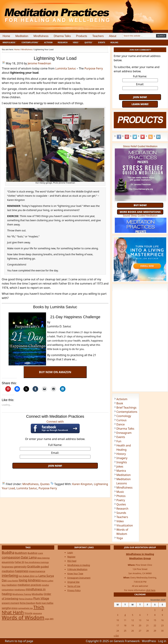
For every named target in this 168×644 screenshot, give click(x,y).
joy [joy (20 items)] (37, 576)
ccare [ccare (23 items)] (41, 553)
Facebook (119, 137)
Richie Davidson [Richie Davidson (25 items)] (28, 603)
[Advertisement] (55, 474)
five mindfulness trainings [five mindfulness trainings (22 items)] (37, 562)
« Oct (116, 636)
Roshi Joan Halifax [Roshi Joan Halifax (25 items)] (45, 603)
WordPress (149, 641)
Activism (48, 43)
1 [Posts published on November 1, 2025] (155, 610)
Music (120, 492)
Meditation (22, 36)
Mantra (121, 471)
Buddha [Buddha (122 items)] (8, 553)
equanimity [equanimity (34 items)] (8, 562)
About (113, 36)
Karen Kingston (82, 484)
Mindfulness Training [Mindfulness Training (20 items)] (22, 594)
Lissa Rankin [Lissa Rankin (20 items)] (13, 581)
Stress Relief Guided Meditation (140, 146)
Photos (121, 496)
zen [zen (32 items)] (52, 619)
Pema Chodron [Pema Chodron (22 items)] (26, 599)
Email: (55, 453)
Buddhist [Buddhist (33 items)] (33, 553)
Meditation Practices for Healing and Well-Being (40, 12)
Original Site (73, 582)
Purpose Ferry (94, 68)
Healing (114, 43)
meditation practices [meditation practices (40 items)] (29, 585)
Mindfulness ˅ (9, 43)
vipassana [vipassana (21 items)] (37, 613)
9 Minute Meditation (77, 569)
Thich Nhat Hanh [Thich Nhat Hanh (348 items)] (23, 610)
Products (81, 36)
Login (70, 553)
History (121, 454)
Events (102, 43)
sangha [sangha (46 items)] (6, 608)
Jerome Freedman (39, 63)
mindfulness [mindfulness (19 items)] (20, 590)
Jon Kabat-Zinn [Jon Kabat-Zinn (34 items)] (27, 576)
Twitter (135, 137)
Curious (121, 420)
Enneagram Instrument (79, 578)
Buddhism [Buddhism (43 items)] (21, 553)
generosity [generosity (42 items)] (20, 567)
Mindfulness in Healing (79, 565)
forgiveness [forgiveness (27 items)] (8, 567)
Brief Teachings (126, 408)
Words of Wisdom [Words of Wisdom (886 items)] (23, 618)
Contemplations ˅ (30, 43)
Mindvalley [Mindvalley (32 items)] (37, 594)
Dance (120, 424)
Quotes (45, 484)
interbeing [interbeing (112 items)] (10, 576)
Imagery (122, 458)
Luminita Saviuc (66, 68)
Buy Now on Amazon (55, 372)
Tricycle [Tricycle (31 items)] (28, 613)
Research (63, 43)
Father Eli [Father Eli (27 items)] (19, 562)
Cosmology (124, 416)
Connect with (55, 426)
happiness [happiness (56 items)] (22, 571)
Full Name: (55, 445)
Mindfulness (41, 36)
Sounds (121, 513)
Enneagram (124, 433)
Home (6, 36)
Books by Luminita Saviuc (55, 307)
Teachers (98, 36)
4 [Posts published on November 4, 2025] (125, 615)
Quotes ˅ (89, 43)
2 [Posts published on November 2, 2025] (162, 610)
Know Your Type (75, 574)
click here (151, 590)
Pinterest (127, 137)
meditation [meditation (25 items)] (12, 585)
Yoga (120, 538)
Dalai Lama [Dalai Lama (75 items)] (29, 557)
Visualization (125, 525)
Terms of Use (74, 586)
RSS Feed (150, 137)
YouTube (143, 137)
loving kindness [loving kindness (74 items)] (30, 580)
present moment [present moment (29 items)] (10, 603)
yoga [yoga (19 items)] (47, 619)
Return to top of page (19, 641)
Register (71, 557)
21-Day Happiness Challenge (75, 317)
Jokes (120, 466)
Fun (119, 441)
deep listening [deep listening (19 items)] (43, 558)
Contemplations (127, 412)
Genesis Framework (127, 641)
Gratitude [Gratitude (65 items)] (34, 566)
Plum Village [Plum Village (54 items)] (41, 598)
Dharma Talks (62, 36)
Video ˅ (76, 43)
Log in (162, 641)
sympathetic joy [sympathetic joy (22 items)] (25, 608)
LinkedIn (158, 137)
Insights (122, 462)
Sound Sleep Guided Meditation (140, 216)
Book (120, 403)
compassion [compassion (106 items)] (11, 557)
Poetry (121, 500)
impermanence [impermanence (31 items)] (37, 571)
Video (120, 521)
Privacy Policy (74, 590)
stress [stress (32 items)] (14, 608)
